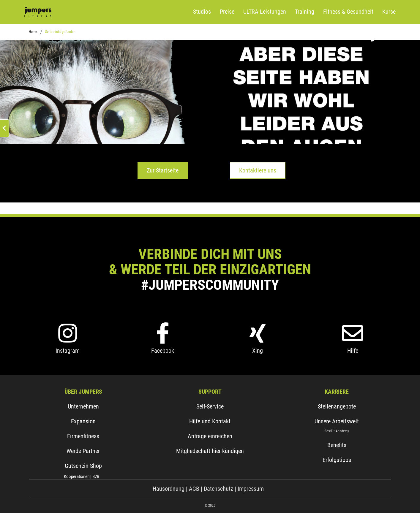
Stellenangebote (337, 406)
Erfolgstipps (337, 460)
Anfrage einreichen (210, 436)
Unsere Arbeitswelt (337, 421)
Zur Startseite (163, 170)
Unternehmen (83, 406)
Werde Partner (83, 451)
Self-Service (210, 406)
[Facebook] (163, 343)
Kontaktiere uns (258, 170)
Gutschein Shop (83, 466)
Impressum (251, 489)
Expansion (83, 421)
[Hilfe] (353, 343)
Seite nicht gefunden (60, 32)
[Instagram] (68, 343)
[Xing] (258, 343)
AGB (194, 489)
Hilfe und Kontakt (210, 421)
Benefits (337, 445)
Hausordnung (169, 489)
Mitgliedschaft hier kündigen (210, 451)
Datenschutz (218, 489)
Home (33, 32)
